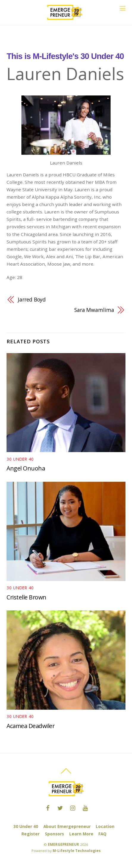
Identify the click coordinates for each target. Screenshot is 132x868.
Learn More (81, 834)
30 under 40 (20, 459)
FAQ (102, 834)
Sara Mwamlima (94, 310)
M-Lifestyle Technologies (77, 851)
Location (105, 826)
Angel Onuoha (26, 468)
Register (30, 834)
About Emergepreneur (67, 826)
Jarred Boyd (32, 299)
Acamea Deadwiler (30, 726)
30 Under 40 (26, 826)
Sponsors (54, 834)
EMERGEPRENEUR (63, 844)
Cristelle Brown (26, 597)
